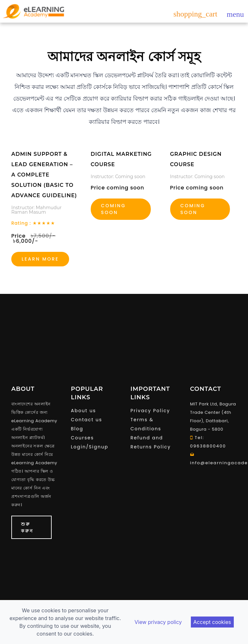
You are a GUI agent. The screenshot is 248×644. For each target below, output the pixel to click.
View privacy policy (158, 622)
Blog (77, 429)
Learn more (40, 259)
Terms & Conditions (146, 424)
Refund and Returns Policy (151, 442)
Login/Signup (90, 447)
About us (84, 411)
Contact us (87, 420)
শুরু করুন (27, 527)
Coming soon (114, 209)
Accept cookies (212, 622)
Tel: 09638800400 (208, 442)
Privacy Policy (150, 411)
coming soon (193, 209)
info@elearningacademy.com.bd (214, 459)
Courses (83, 438)
